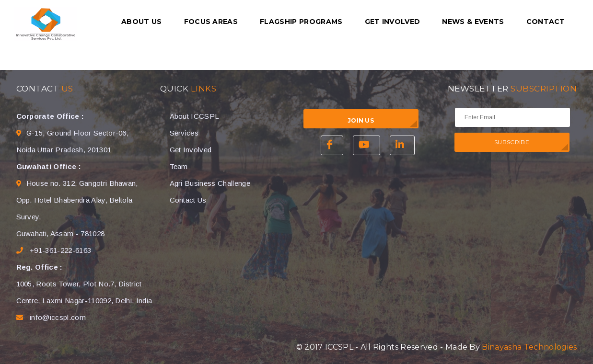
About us (142, 22)
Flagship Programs (301, 22)
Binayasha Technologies (529, 347)
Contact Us (188, 200)
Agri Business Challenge (210, 183)
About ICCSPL (195, 116)
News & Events (473, 22)
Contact (546, 22)
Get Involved (393, 22)
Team (179, 166)
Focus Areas (211, 22)
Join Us (361, 120)
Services (184, 133)
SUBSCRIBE (512, 142)
